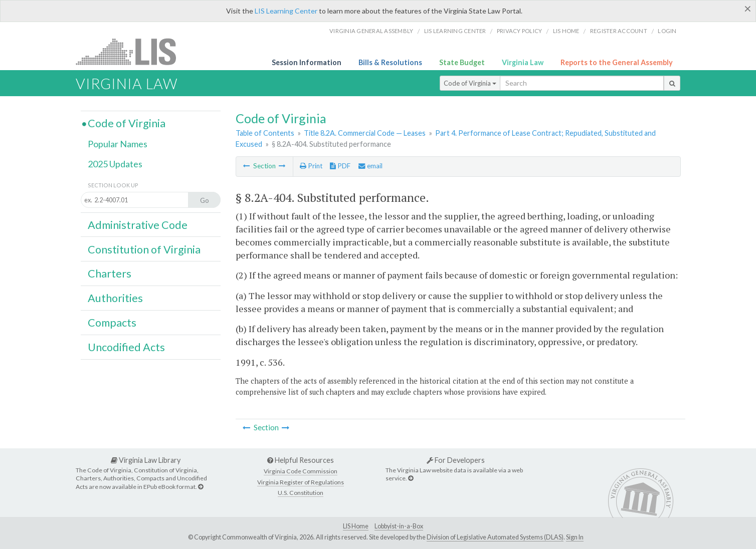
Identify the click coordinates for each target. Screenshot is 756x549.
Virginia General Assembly (371, 31)
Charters (110, 273)
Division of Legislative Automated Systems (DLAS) (495, 537)
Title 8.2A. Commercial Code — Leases (365, 133)
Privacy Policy (520, 31)
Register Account (619, 31)
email (370, 166)
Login (667, 31)
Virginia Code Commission (301, 471)
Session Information (307, 62)
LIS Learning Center (286, 11)
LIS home (566, 31)
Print (311, 166)
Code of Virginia (470, 83)
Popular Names (118, 144)
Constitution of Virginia (144, 249)
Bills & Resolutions (390, 62)
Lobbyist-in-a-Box (399, 526)
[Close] (748, 9)
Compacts (112, 323)
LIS (132, 51)
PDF (340, 166)
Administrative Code (138, 225)
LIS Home (356, 526)
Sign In (575, 537)
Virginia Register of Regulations (301, 482)
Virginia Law (523, 62)
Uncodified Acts (126, 347)
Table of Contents (265, 133)
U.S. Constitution (301, 493)
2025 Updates (115, 164)
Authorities (115, 298)
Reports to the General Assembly (617, 62)
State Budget (462, 62)
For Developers (456, 460)
